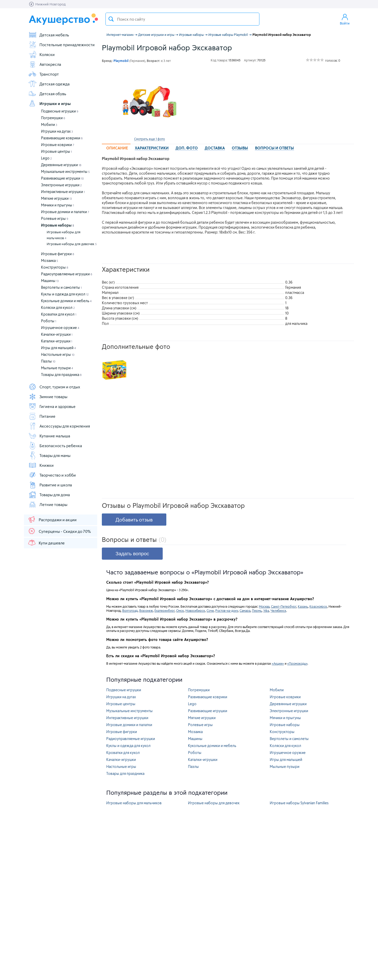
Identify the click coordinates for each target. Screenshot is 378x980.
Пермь (257, 611)
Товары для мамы (49, 455)
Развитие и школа (50, 485)
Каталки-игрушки (57, 341)
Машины (50, 281)
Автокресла (45, 64)
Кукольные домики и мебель (66, 301)
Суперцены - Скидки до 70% (59, 531)
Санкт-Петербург (284, 606)
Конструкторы (55, 267)
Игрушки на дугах (57, 131)
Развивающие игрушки (62, 178)
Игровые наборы (57, 225)
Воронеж (146, 611)
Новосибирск (195, 611)
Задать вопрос (132, 554)
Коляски (42, 54)
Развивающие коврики (62, 138)
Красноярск (318, 606)
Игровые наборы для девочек (72, 244)
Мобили (49, 124)
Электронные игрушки (61, 185)
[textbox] (182, 19)
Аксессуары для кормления (59, 426)
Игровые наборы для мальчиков (64, 235)
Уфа (266, 611)
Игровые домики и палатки (65, 212)
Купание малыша (49, 436)
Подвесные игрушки (60, 111)
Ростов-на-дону (227, 611)
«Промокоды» (297, 663)
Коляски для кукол (58, 307)
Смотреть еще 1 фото (149, 139)
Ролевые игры (55, 218)
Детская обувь (47, 94)
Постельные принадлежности (61, 45)
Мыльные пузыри (57, 368)
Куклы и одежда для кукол (65, 294)
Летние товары (48, 504)
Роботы (49, 321)
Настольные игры (58, 354)
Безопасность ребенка (55, 446)
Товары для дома (49, 495)
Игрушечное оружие (60, 328)
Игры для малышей (58, 348)
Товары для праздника (61, 375)
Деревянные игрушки (61, 165)
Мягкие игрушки (56, 198)
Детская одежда (49, 84)
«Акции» (278, 663)
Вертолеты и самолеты (61, 287)
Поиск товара (111, 19)
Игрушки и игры (50, 103)
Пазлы (48, 361)
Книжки (41, 465)
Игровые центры (56, 151)
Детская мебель (49, 35)
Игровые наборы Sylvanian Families (299, 803)
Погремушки (53, 118)
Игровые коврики (58, 145)
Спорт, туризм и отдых (54, 387)
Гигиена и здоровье (52, 406)
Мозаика (50, 260)
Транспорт (44, 74)
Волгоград (130, 611)
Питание (42, 416)
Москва (264, 606)
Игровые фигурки (57, 254)
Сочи (210, 611)
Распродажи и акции (52, 519)
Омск (180, 611)
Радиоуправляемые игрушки (67, 274)
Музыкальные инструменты (65, 171)
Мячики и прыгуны (57, 205)
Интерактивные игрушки (63, 192)
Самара (245, 611)
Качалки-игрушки (57, 334)
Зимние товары (48, 397)
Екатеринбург (165, 611)
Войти (345, 19)
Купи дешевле (46, 543)
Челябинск (278, 611)
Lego (46, 158)
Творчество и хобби (52, 475)
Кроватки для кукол (59, 314)
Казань (303, 606)
